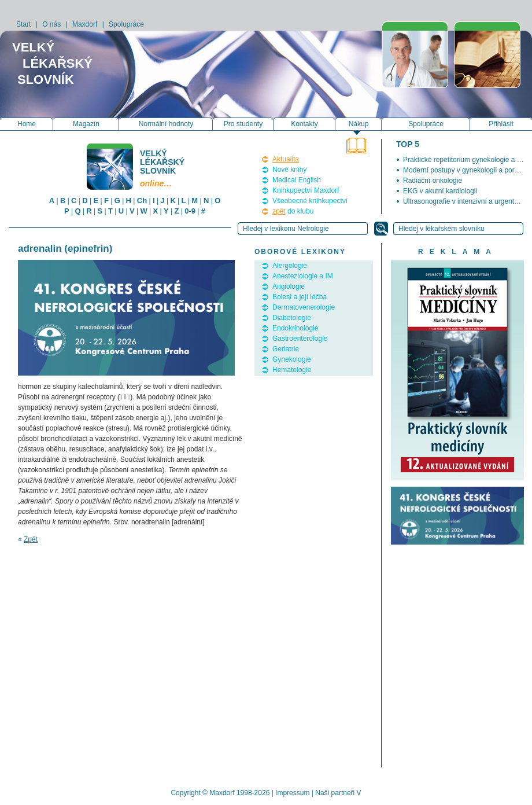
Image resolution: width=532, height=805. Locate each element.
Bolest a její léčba (300, 297)
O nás (51, 24)
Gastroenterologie (300, 339)
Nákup (359, 124)
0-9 (190, 211)
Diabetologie (292, 318)
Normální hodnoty (166, 124)
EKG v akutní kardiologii (440, 191)
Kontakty (304, 124)
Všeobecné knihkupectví (310, 201)
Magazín (86, 124)
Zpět (31, 539)
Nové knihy (289, 170)
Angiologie (289, 286)
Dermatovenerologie (304, 307)
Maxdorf (85, 24)
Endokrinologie (295, 328)
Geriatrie (286, 349)
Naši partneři (335, 793)
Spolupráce (126, 24)
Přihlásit (501, 124)
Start (23, 24)
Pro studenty (243, 124)
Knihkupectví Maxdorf (306, 190)
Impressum (292, 793)
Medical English (297, 180)
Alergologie (290, 266)
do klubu (293, 211)
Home (27, 124)
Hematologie (292, 370)
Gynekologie (292, 359)
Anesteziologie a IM (303, 276)
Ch (142, 201)
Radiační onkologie (433, 181)
